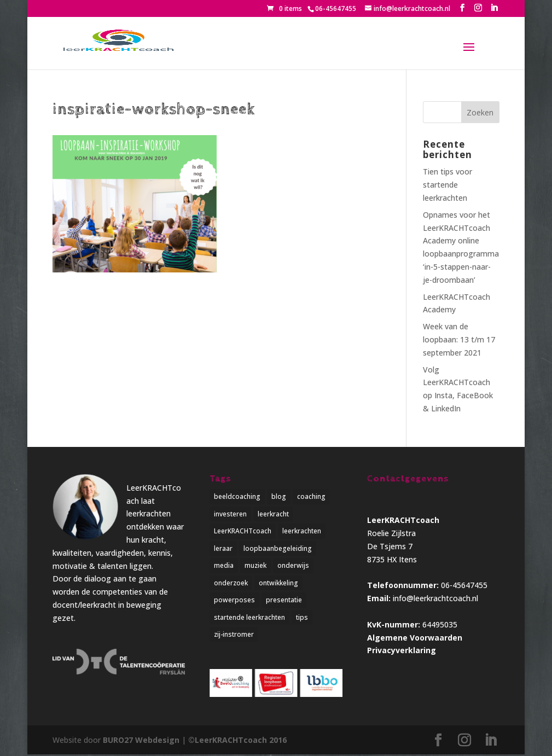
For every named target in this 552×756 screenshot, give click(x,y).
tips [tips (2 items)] (302, 618)
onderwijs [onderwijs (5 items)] (293, 566)
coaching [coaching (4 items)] (311, 496)
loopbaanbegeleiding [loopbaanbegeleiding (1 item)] (278, 549)
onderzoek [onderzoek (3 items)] (231, 583)
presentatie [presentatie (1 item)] (284, 601)
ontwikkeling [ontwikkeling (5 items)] (278, 583)
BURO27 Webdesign (141, 741)
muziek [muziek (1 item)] (255, 566)
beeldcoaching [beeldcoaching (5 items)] (237, 496)
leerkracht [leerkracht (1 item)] (273, 514)
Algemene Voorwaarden (415, 638)
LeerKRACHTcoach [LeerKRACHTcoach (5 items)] (243, 531)
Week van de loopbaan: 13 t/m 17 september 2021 (459, 339)
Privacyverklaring (402, 650)
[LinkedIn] (494, 8)
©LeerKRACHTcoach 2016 (237, 741)
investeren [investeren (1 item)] (230, 514)
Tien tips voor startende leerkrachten (448, 185)
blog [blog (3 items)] (279, 496)
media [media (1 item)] (224, 566)
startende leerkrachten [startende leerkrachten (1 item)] (249, 618)
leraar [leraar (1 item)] (223, 549)
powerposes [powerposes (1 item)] (234, 601)
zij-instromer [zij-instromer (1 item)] (234, 636)
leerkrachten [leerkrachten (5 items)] (302, 531)
